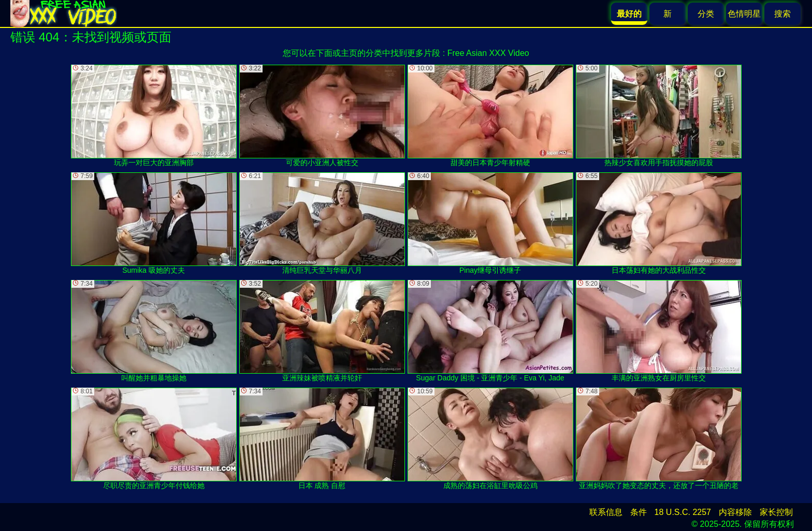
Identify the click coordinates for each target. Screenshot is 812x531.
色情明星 (744, 14)
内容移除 (735, 512)
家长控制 (776, 512)
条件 (639, 512)
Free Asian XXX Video (488, 53)
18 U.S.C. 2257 (683, 512)
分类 (706, 14)
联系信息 (606, 512)
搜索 (782, 14)
